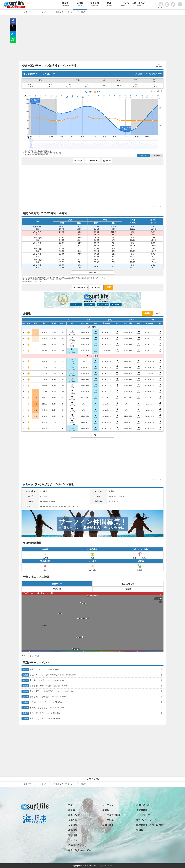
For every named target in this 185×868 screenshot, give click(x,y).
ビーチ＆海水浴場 (111, 815)
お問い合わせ (139, 5)
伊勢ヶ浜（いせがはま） (44, 697)
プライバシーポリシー (148, 820)
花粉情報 (73, 835)
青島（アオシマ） (41, 713)
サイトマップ (143, 815)
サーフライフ (25, 784)
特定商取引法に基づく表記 (150, 825)
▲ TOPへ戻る (92, 779)
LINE (13, 41)
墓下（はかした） (40, 669)
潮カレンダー (75, 815)
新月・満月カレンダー (80, 851)
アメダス (73, 840)
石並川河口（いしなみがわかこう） (49, 675)
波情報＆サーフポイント (64, 784)
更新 (109, 287)
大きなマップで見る (31, 656)
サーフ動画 (108, 820)
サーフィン (124, 5)
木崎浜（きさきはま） (43, 708)
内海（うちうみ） (41, 719)
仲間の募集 (108, 825)
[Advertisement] (92, 39)
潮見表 (65, 5)
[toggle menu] (180, 4)
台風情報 (73, 825)
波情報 (80, 5)
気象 (109, 5)
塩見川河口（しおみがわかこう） (48, 691)
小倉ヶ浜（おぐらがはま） (45, 686)
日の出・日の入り (77, 845)
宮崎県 (84, 784)
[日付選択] (79, 288)
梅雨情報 (73, 830)
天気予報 (95, 5)
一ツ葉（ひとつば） (42, 702)
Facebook (13, 23)
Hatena (13, 35)
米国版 (140, 830)
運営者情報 (142, 810)
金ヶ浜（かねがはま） (43, 681)
